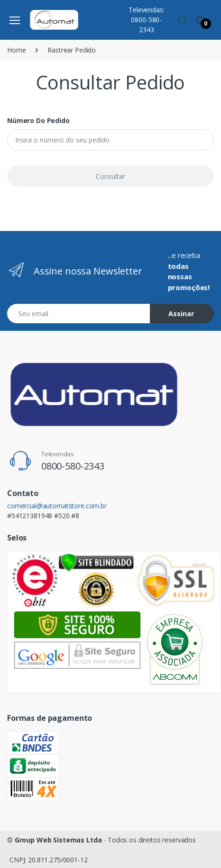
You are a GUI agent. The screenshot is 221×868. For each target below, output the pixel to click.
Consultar (110, 176)
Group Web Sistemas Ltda (58, 840)
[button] (182, 19)
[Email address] (79, 314)
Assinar (181, 314)
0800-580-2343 (73, 466)
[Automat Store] (54, 20)
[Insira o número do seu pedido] (110, 140)
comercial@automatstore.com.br (57, 506)
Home (16, 50)
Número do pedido (38, 120)
